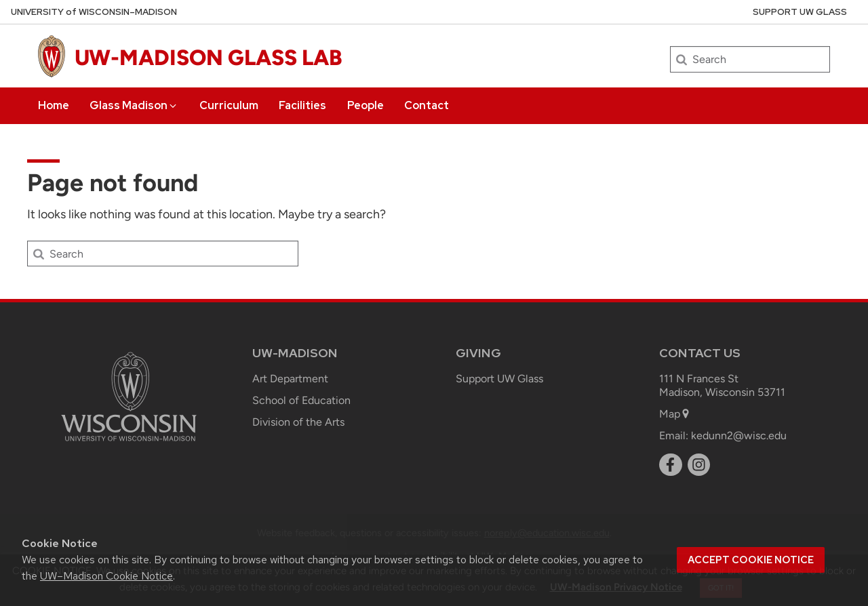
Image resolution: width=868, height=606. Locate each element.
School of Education (301, 400)
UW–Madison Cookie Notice (106, 576)
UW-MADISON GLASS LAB (209, 58)
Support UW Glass (800, 12)
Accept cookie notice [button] (751, 560)
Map (675, 414)
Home (54, 105)
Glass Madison (134, 105)
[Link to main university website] (129, 444)
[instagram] (699, 465)
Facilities (302, 105)
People (366, 105)
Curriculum (229, 105)
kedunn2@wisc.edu (739, 436)
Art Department (290, 379)
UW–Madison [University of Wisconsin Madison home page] (94, 12)
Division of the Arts (298, 422)
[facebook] (671, 465)
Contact (427, 105)
